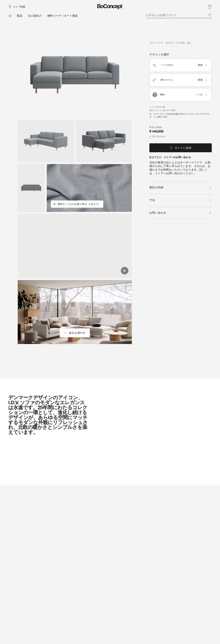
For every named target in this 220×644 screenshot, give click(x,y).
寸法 (181, 200)
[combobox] (179, 15)
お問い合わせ (181, 213)
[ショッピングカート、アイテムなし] (210, 7)
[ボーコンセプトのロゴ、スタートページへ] (110, 7)
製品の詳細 (181, 187)
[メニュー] (10, 16)
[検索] (210, 15)
